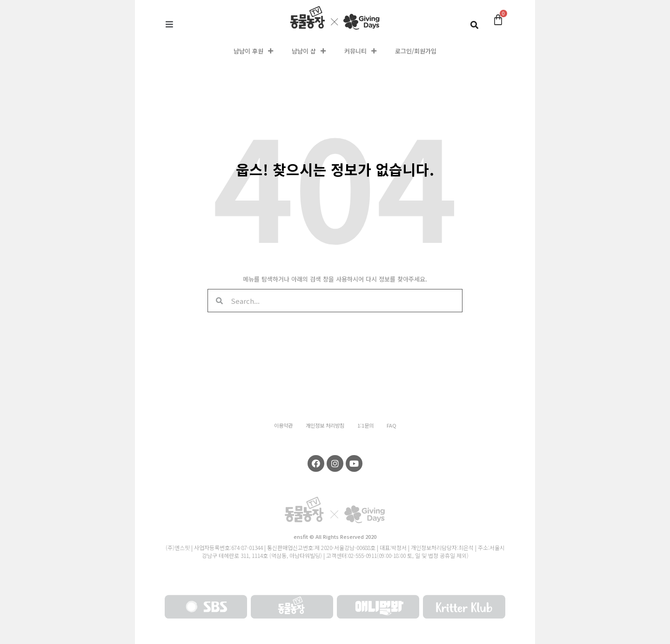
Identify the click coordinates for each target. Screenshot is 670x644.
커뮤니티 (360, 51)
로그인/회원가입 (416, 51)
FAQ (392, 425)
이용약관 (283, 425)
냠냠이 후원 (253, 51)
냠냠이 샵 (309, 51)
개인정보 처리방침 (325, 425)
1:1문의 (365, 425)
